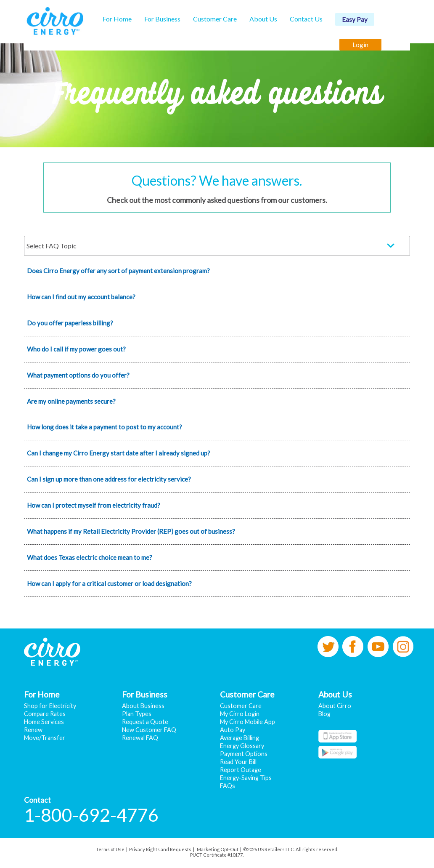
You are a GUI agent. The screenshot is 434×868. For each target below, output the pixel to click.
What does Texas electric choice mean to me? (90, 557)
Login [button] (360, 45)
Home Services (44, 722)
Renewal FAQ (140, 738)
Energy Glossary (242, 746)
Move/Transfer (45, 738)
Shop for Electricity (50, 706)
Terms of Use (110, 849)
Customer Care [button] (215, 19)
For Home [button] (117, 19)
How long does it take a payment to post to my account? (105, 427)
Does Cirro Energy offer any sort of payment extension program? (118, 271)
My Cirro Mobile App (247, 722)
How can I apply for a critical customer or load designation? (109, 583)
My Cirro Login (240, 714)
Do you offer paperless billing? (70, 323)
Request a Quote (145, 722)
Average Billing (239, 738)
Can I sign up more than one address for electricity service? (109, 479)
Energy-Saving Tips (246, 778)
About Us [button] (263, 19)
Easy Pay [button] (355, 19)
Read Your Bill (238, 762)
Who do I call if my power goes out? (76, 349)
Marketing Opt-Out (218, 849)
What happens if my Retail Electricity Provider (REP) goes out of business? (131, 531)
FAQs (228, 786)
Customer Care (241, 706)
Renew (33, 730)
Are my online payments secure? (71, 401)
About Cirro (335, 706)
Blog (324, 714)
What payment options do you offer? (78, 375)
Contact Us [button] (306, 19)
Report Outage (241, 770)
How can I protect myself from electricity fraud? (94, 505)
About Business (143, 706)
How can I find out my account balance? (81, 297)
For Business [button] (162, 19)
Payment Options (244, 754)
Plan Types (137, 714)
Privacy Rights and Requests (160, 849)
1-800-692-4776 (91, 815)
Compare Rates (45, 714)
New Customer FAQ (149, 730)
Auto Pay (233, 730)
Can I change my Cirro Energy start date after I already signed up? (119, 453)
